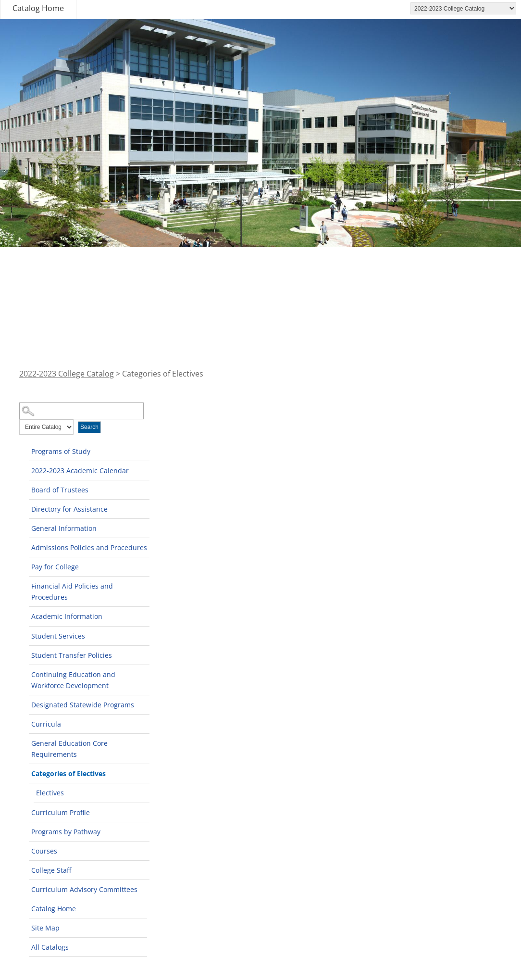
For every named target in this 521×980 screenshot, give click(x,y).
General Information (64, 528)
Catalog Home (38, 8)
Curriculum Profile (61, 812)
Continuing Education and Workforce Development (73, 680)
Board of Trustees (60, 490)
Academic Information (67, 616)
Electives (50, 793)
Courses (44, 851)
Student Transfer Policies (72, 655)
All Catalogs (50, 947)
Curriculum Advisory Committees (84, 889)
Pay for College (55, 567)
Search (89, 427)
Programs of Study (61, 451)
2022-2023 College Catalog (67, 374)
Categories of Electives (68, 773)
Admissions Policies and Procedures (89, 547)
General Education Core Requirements (69, 749)
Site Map (45, 928)
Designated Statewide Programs (83, 705)
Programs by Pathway (66, 832)
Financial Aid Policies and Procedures (72, 591)
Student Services (58, 636)
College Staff (51, 870)
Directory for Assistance (69, 509)
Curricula (46, 724)
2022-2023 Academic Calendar (80, 471)
